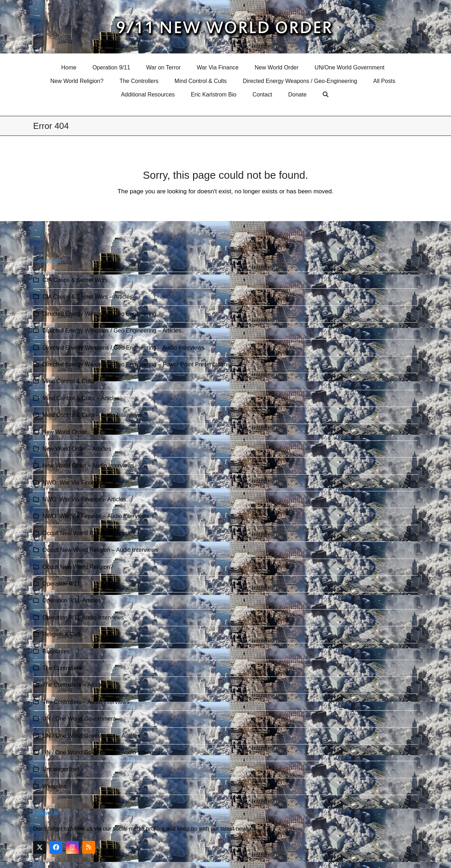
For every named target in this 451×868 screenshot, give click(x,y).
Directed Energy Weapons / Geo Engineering (99, 314)
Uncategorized (61, 769)
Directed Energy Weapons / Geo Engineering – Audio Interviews (123, 348)
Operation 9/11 (61, 584)
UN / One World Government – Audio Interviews (103, 752)
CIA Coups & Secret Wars (75, 280)
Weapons (54, 786)
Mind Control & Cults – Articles (81, 398)
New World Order (64, 432)
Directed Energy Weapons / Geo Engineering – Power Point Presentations (136, 364)
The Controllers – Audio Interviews (86, 702)
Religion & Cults (63, 634)
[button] (326, 95)
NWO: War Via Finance (72, 483)
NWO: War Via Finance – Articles (84, 499)
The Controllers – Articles (74, 685)
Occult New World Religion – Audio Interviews (100, 550)
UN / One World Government (79, 719)
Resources (56, 651)
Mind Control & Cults (69, 381)
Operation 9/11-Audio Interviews (83, 618)
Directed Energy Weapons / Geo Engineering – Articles (112, 331)
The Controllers (62, 668)
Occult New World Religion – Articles (89, 533)
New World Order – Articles (77, 449)
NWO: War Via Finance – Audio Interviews (96, 516)
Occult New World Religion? (78, 567)
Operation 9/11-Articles (72, 600)
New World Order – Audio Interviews (88, 466)
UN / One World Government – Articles (91, 736)
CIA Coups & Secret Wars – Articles (87, 297)
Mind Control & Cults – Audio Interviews (92, 415)
